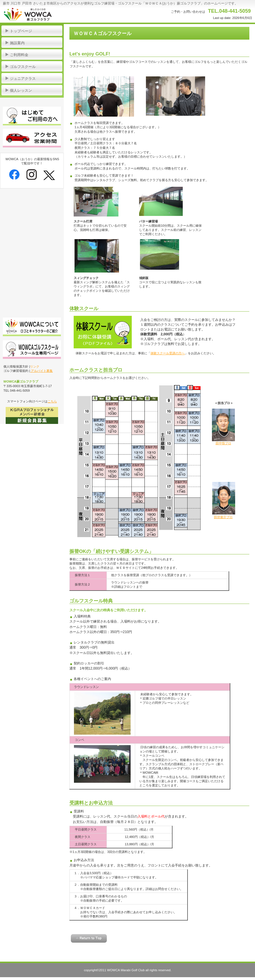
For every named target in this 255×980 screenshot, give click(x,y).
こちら (52, 401)
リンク (35, 366)
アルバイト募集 (41, 371)
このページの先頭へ (89, 938)
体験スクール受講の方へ (168, 353)
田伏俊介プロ (223, 517)
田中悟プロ (223, 443)
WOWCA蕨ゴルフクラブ (57, 14)
